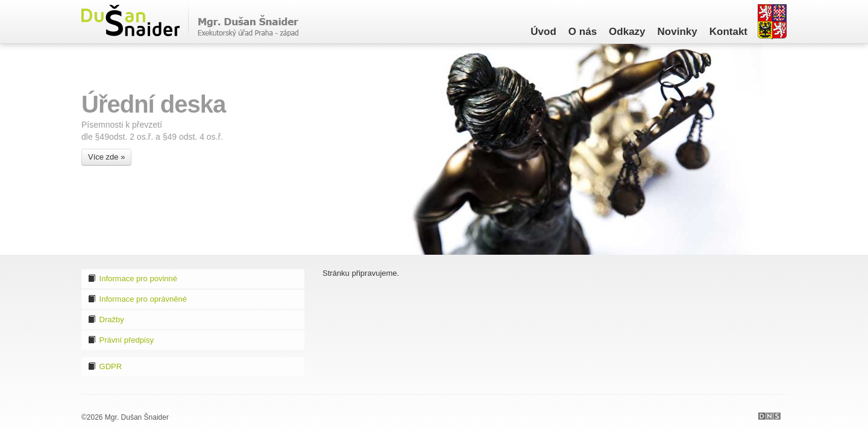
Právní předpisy (121, 340)
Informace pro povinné (132, 279)
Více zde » (106, 157)
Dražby (106, 319)
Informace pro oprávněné (137, 299)
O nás (583, 32)
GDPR (105, 366)
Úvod (543, 32)
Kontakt (728, 32)
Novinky (678, 32)
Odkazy (627, 32)
